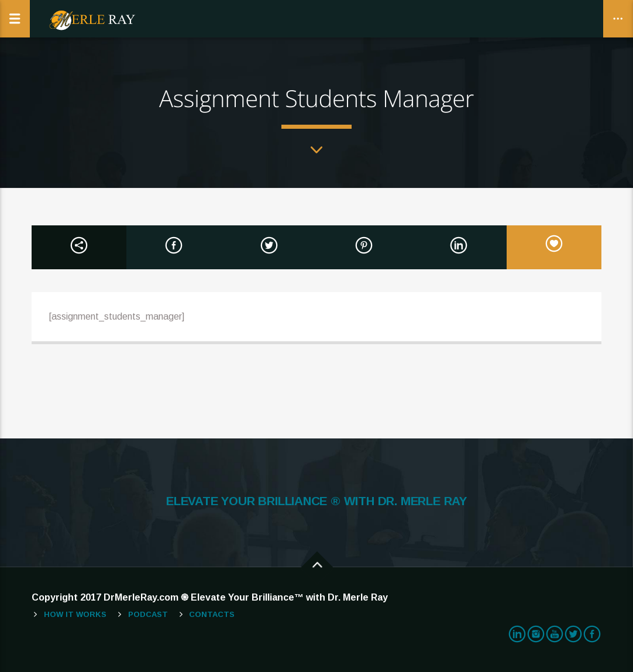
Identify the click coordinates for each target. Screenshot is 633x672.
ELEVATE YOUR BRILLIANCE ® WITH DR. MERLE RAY (316, 501)
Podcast (148, 614)
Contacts (212, 614)
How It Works (75, 614)
